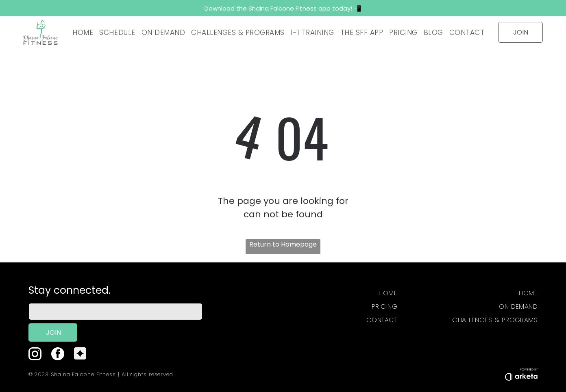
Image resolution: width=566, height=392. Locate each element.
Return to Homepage (283, 244)
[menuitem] (82, 32)
